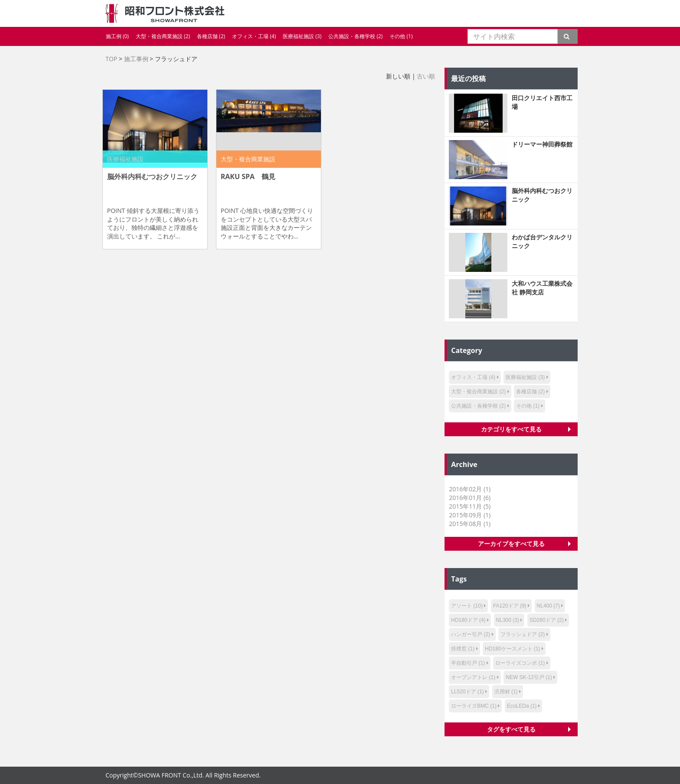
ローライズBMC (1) (474, 706)
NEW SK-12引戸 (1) (529, 677)
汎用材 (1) (506, 692)
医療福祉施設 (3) (302, 36)
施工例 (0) (117, 36)
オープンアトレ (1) (473, 677)
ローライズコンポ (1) (520, 663)
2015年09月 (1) (470, 515)
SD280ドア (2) (547, 620)
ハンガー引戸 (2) (471, 634)
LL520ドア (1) (467, 692)
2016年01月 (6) (470, 498)
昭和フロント (165, 13)
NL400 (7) (548, 606)
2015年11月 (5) (470, 506)
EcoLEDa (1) (522, 706)
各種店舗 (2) (211, 36)
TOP (111, 59)
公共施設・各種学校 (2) (355, 36)
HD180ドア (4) (468, 620)
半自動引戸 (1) (468, 663)
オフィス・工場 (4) (254, 36)
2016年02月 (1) (470, 489)
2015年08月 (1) (470, 524)
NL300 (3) (508, 620)
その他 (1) (401, 36)
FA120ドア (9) (510, 606)
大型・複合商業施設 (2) (163, 36)
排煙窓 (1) (463, 649)
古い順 (426, 76)
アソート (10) (467, 606)
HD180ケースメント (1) (512, 649)
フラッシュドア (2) (523, 634)
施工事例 (136, 59)
